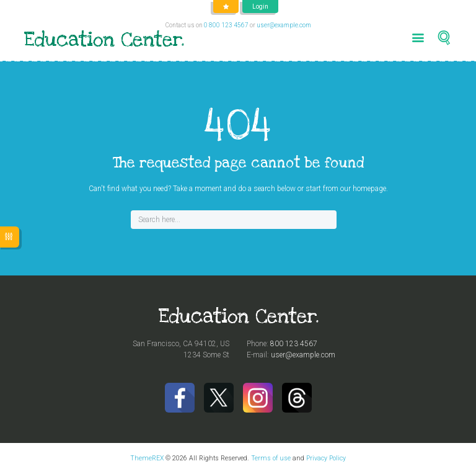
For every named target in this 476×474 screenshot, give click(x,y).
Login (260, 7)
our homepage (363, 189)
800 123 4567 (294, 344)
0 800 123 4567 (226, 25)
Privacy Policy (326, 458)
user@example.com (284, 25)
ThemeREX (147, 458)
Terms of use (271, 458)
